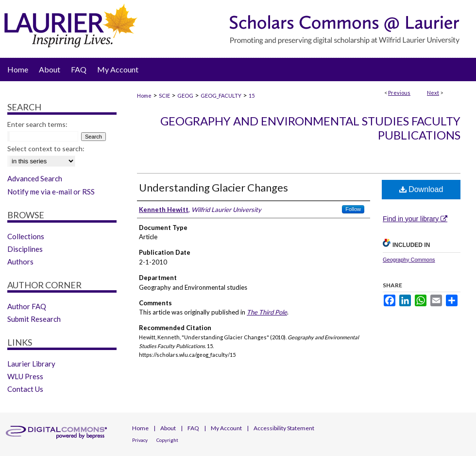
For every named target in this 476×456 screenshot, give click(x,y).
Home (144, 96)
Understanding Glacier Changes (213, 187)
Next (433, 93)
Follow (353, 209)
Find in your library (415, 219)
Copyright (167, 440)
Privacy (140, 440)
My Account (226, 428)
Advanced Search (35, 178)
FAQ (193, 428)
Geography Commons (409, 260)
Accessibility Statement (284, 428)
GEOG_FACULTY (221, 96)
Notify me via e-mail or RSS (51, 192)
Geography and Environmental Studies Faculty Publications (310, 128)
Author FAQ (27, 306)
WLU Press (25, 376)
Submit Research (34, 319)
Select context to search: (46, 149)
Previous (399, 93)
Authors (20, 262)
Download (421, 189)
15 (252, 96)
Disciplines (25, 249)
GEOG (185, 96)
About (168, 428)
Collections (26, 236)
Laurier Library (31, 364)
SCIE (164, 96)
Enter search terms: (37, 124)
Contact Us (25, 389)
